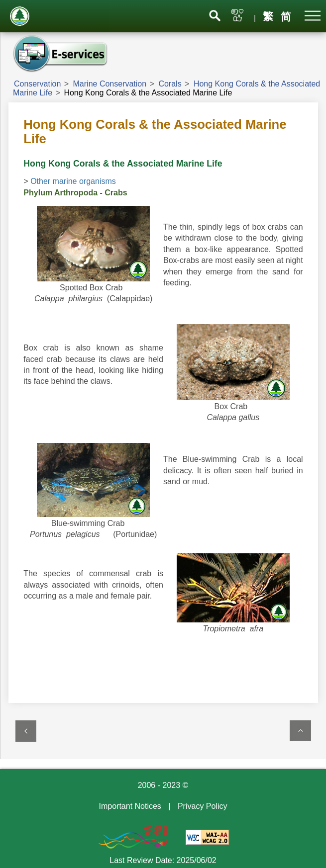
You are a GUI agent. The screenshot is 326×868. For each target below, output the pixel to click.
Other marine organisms (73, 181)
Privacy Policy (203, 806)
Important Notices (130, 806)
